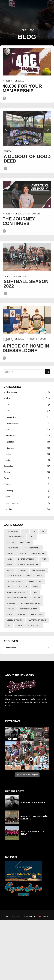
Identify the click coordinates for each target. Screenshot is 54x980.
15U (7, 411)
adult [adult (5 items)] (32, 537)
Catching (9, 491)
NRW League (13, 423)
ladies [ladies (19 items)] (9, 587)
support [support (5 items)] (21, 614)
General (19, 81)
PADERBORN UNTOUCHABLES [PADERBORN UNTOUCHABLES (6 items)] (17, 598)
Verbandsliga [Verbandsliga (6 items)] (37, 614)
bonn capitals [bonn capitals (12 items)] (12, 548)
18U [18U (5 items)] (43, 531)
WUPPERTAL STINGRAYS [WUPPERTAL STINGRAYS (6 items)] (37, 620)
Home (23, 30)
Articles (7, 81)
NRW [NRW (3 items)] (35, 592)
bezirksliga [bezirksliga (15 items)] (25, 542)
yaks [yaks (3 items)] (8, 626)
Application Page (10, 392)
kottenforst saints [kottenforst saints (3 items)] (15, 581)
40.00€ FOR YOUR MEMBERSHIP (22, 88)
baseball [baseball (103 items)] (10, 542)
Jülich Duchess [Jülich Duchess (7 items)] (39, 570)
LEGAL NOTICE (29, 917)
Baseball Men (11, 435)
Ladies (8, 454)
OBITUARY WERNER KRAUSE (34, 802)
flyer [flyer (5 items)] (44, 559)
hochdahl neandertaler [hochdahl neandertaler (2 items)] (28, 565)
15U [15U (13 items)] (34, 531)
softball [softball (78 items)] (10, 609)
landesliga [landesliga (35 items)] (23, 587)
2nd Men (11, 448)
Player (6, 478)
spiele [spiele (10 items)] (9, 614)
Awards (7, 460)
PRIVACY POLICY (13, 917)
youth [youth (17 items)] (19, 626)
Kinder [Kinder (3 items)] (40, 576)
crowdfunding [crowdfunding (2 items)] (38, 553)
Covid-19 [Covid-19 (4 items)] (23, 553)
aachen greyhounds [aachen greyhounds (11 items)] (15, 537)
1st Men (11, 442)
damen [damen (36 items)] (9, 559)
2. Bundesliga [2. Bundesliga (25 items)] (12, 531)
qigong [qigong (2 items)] (37, 598)
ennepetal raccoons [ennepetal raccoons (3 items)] (27, 559)
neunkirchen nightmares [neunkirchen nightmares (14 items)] (17, 592)
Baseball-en (8, 466)
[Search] (48, 372)
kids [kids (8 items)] (29, 576)
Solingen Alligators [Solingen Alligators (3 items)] (29, 609)
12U (7, 405)
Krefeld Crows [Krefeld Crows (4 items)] (36, 581)
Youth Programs (12, 503)
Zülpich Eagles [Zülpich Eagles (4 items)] (34, 626)
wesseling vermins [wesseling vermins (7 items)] (14, 620)
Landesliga (12, 417)
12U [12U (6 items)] (25, 531)
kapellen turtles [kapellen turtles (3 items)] (14, 576)
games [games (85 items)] (9, 565)
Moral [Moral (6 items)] (36, 587)
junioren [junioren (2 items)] (22, 570)
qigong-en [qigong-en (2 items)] (11, 603)
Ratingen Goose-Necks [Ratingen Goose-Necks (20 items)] (31, 603)
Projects (7, 497)
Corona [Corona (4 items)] (10, 553)
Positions (7, 484)
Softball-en (8, 509)
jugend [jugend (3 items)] (10, 570)
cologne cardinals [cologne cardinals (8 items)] (32, 548)
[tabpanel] (27, 62)
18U (7, 429)
